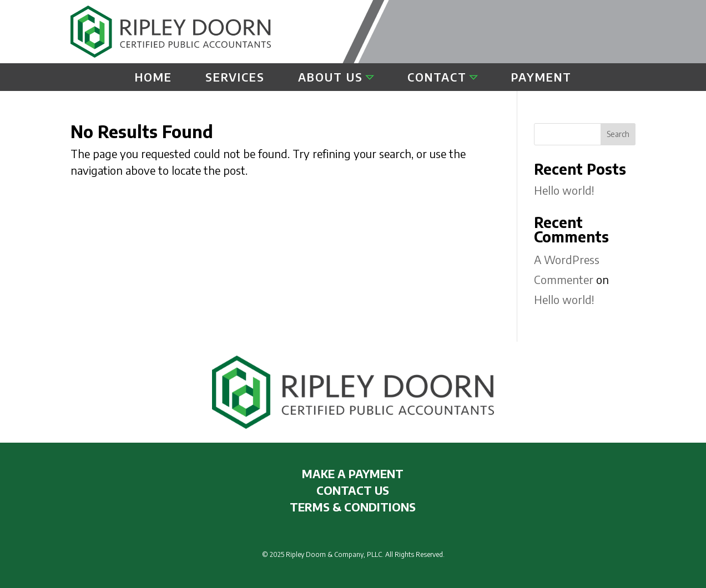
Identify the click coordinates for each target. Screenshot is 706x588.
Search (618, 134)
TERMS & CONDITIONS (353, 507)
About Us (331, 78)
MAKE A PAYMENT (353, 473)
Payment (541, 78)
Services (235, 78)
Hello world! (564, 190)
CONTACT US (353, 490)
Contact (437, 78)
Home (153, 78)
